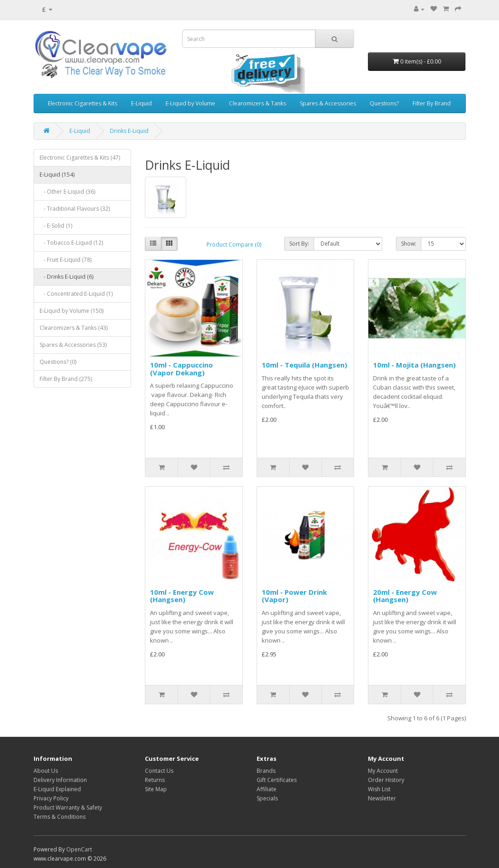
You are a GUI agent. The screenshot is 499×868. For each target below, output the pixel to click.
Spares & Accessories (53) (73, 345)
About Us (46, 771)
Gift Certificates (277, 780)
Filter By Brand (432, 103)
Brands (266, 771)
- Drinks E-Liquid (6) (66, 277)
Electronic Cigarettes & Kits (83, 103)
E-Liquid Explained (57, 789)
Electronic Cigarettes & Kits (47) (80, 158)
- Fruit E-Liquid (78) (66, 260)
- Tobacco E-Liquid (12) (71, 243)
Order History (386, 780)
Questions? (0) (58, 362)
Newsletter (382, 798)
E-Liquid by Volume (190, 103)
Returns (155, 780)
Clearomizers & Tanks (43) (74, 328)
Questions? (384, 103)
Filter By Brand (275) (66, 379)
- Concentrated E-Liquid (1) (76, 294)
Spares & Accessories (328, 103)
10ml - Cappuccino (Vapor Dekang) (181, 369)
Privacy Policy (51, 798)
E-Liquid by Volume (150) (72, 311)
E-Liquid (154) (57, 175)
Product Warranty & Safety (68, 808)
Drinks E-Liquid (129, 131)
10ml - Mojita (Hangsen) (414, 365)
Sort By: (299, 244)
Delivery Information (60, 780)
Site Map (156, 789)
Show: (409, 244)
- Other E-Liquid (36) (67, 192)
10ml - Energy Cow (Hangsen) (182, 596)
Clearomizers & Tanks (258, 103)
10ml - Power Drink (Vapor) (294, 596)
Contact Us (159, 771)
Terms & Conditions (60, 817)
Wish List (379, 789)
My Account (383, 771)
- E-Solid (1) (56, 226)
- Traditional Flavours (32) (75, 209)
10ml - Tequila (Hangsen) (304, 365)
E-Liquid (141, 103)
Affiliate (267, 789)
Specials (267, 798)
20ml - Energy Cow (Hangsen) (405, 596)
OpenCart (79, 849)
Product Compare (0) (234, 244)
